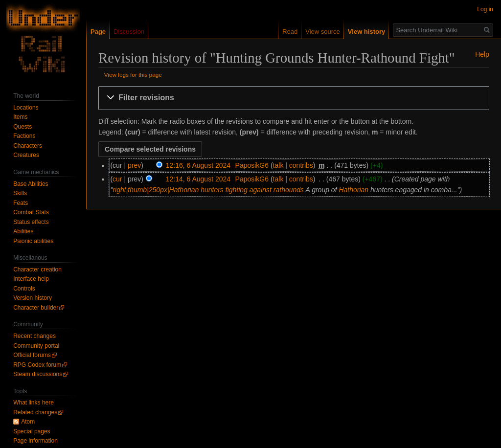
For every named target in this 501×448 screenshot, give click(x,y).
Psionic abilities (33, 241)
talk (278, 165)
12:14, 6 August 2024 (198, 179)
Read (290, 32)
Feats (21, 203)
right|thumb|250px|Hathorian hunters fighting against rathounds (208, 190)
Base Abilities (31, 184)
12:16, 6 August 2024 (198, 165)
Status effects (31, 222)
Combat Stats (31, 212)
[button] (294, 98)
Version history (33, 298)
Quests (23, 127)
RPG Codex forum (37, 365)
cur (117, 179)
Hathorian (353, 190)
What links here (34, 403)
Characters (28, 146)
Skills (20, 193)
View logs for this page (133, 75)
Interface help (31, 279)
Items (20, 117)
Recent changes (34, 336)
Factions (24, 136)
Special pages (32, 431)
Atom (28, 422)
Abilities (23, 231)
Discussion (129, 32)
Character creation (37, 269)
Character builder (36, 308)
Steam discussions (38, 374)
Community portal (36, 346)
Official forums (32, 355)
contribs (301, 165)
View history (366, 32)
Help (482, 54)
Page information (35, 441)
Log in (485, 9)
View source (323, 32)
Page (98, 32)
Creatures (26, 155)
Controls (24, 289)
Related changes (35, 412)
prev (134, 165)
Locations (26, 108)
